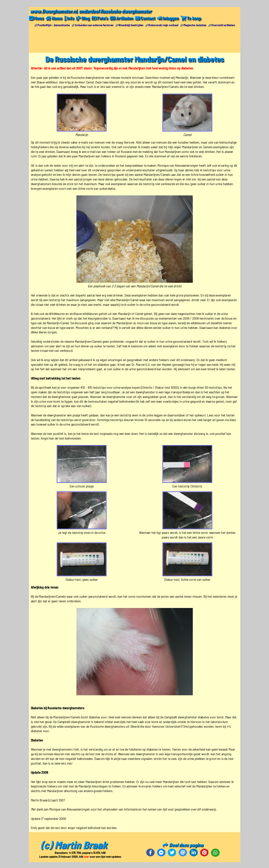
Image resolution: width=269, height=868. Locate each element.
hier (87, 856)
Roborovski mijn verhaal (163, 25)
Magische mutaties (195, 25)
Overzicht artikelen (223, 25)
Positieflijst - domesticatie (54, 25)
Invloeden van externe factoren (94, 25)
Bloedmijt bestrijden (131, 25)
